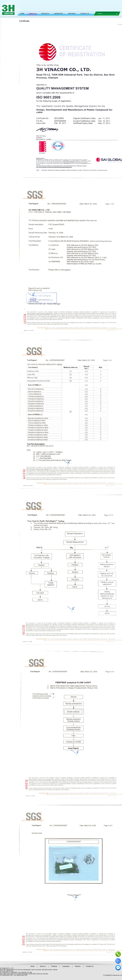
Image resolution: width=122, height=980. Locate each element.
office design (7, 970)
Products (54, 966)
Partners (78, 966)
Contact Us (90, 966)
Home (32, 966)
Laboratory (66, 966)
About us (43, 966)
